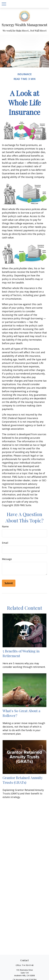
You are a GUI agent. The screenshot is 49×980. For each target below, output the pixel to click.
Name (5, 526)
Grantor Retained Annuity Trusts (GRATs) (23, 780)
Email (5, 543)
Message (7, 559)
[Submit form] (9, 583)
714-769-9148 (28, 965)
